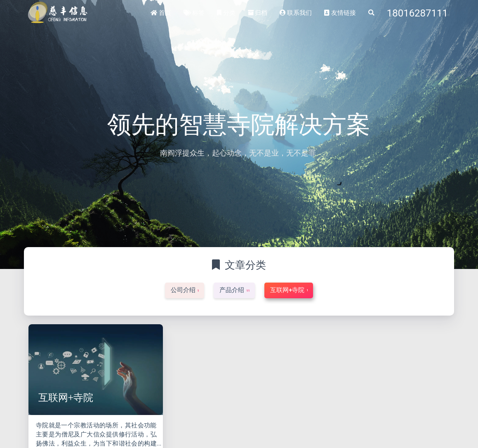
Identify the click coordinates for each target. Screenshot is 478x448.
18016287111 (417, 13)
